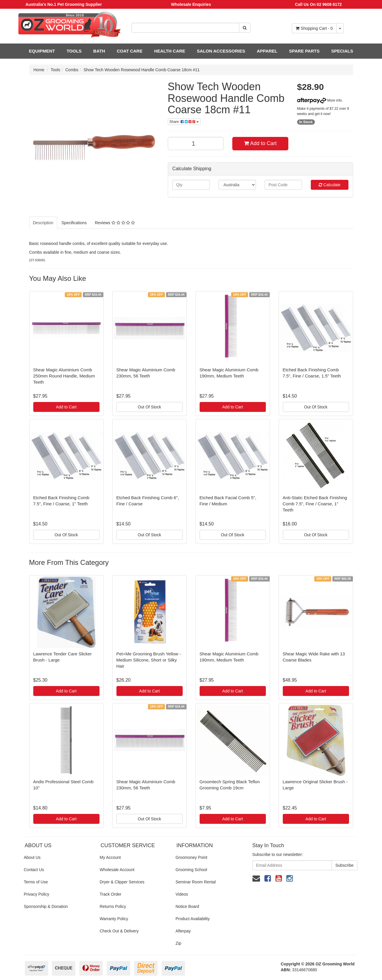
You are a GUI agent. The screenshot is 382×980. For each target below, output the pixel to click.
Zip (178, 943)
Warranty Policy (114, 919)
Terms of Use (36, 882)
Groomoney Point (191, 857)
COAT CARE (130, 51)
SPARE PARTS (304, 51)
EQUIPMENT (42, 51)
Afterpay (183, 931)
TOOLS (74, 51)
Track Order (110, 894)
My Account (110, 857)
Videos (182, 894)
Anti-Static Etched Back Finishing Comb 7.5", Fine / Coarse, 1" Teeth (315, 504)
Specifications (74, 223)
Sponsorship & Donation (46, 906)
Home (39, 70)
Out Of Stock (149, 407)
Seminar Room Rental (196, 882)
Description (43, 223)
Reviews (115, 223)
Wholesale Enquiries (191, 4)
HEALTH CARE (170, 51)
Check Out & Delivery (119, 931)
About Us (32, 857)
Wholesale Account (117, 870)
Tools (56, 70)
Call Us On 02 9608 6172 (318, 4)
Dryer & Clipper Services (122, 882)
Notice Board (187, 906)
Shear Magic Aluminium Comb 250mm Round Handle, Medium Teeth (64, 376)
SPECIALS (342, 51)
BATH (99, 51)
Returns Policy (113, 906)
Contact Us (34, 870)
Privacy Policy (37, 894)
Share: (184, 122)
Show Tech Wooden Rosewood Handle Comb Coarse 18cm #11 (142, 70)
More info (319, 100)
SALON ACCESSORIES (221, 51)
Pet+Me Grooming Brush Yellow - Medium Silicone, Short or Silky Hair (149, 660)
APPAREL (267, 51)
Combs (72, 70)
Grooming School (191, 870)
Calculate (329, 185)
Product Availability (192, 919)
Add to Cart (260, 143)
